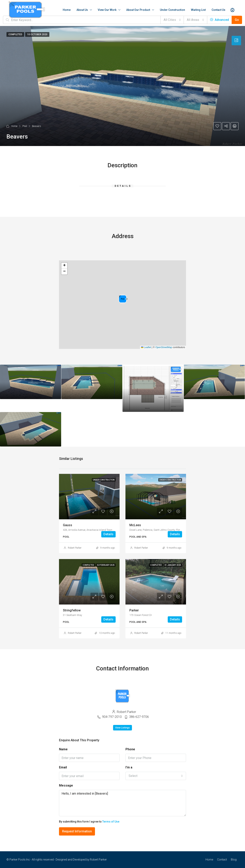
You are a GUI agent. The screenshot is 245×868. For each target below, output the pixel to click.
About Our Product (138, 10)
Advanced (219, 20)
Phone (130, 749)
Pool (25, 126)
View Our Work (107, 10)
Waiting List (198, 10)
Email (63, 767)
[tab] (236, 41)
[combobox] (172, 20)
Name (63, 749)
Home (67, 10)
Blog (234, 860)
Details (108, 534)
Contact (222, 860)
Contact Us (218, 10)
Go (237, 20)
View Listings (122, 728)
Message (66, 785)
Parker (134, 610)
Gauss (68, 525)
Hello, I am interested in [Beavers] (122, 803)
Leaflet (146, 347)
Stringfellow (72, 610)
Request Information (77, 831)
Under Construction (172, 10)
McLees (135, 525)
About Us (82, 10)
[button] (123, 299)
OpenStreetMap (164, 347)
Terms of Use (111, 822)
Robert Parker (75, 548)
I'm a (129, 767)
